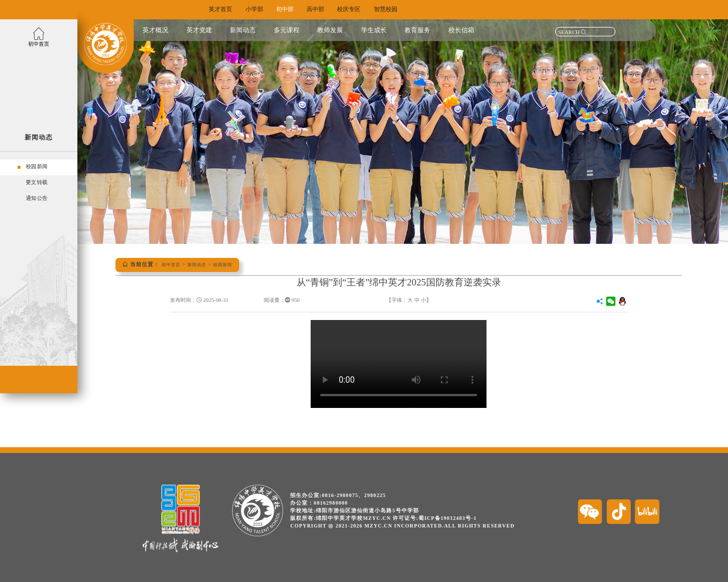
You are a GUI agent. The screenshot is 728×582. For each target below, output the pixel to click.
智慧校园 (407, 9)
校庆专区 (366, 9)
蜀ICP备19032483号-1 (448, 518)
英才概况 (155, 30)
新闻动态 (243, 30)
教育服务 (417, 30)
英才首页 (222, 9)
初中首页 (174, 264)
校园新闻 (234, 264)
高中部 (329, 9)
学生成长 (374, 30)
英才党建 (199, 30)
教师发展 (330, 30)
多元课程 (287, 30)
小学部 (259, 9)
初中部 (294, 9)
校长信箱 (461, 30)
